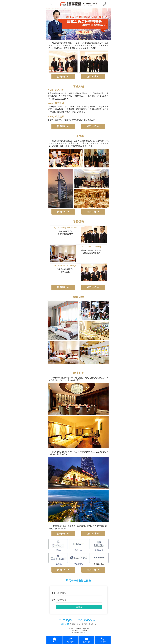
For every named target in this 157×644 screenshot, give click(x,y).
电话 (53, 600)
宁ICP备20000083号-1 (78, 630)
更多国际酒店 (99, 564)
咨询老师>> (63, 77)
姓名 (53, 593)
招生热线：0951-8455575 (78, 620)
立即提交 (79, 607)
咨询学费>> (93, 77)
